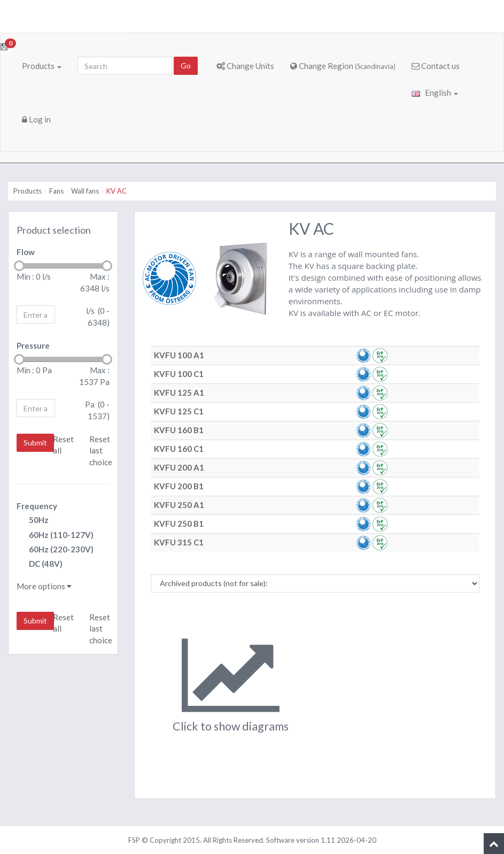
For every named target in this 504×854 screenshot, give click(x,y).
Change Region (343, 66)
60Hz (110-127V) (55, 536)
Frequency (37, 506)
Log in (36, 119)
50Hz (33, 521)
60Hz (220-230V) (55, 550)
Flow (26, 252)
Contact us (436, 66)
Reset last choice (101, 451)
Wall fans (85, 191)
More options (44, 586)
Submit (35, 443)
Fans (56, 191)
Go (186, 66)
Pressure (33, 345)
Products (42, 66)
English (435, 93)
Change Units (245, 66)
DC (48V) (40, 564)
